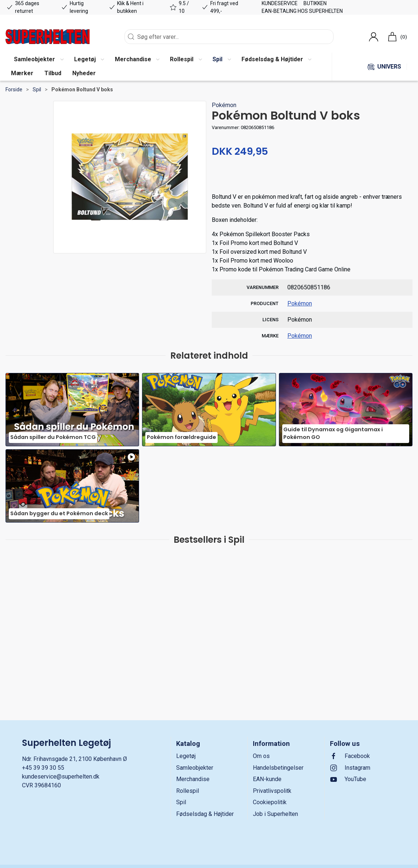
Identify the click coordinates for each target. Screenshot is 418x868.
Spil (37, 89)
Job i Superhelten (275, 814)
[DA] (48, 37)
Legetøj (186, 756)
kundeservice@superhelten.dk (61, 777)
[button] (39, 60)
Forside (14, 89)
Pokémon (224, 105)
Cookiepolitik (270, 802)
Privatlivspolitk (272, 791)
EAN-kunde (267, 779)
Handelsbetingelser (278, 768)
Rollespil (188, 791)
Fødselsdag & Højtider (205, 814)
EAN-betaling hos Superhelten (302, 11)
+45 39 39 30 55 (43, 768)
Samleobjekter (195, 768)
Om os (261, 756)
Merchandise (193, 779)
